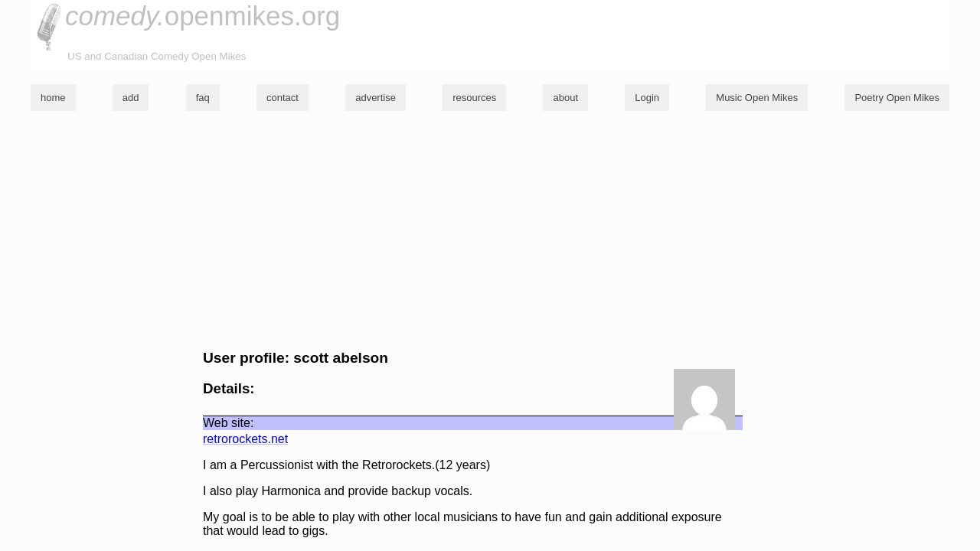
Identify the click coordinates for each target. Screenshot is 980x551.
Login (647, 98)
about (565, 98)
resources (474, 98)
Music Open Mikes (757, 98)
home (53, 98)
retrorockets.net (245, 439)
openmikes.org (203, 16)
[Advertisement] (490, 230)
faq (203, 98)
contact (283, 98)
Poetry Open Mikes (897, 98)
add (131, 98)
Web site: (228, 423)
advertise (376, 98)
